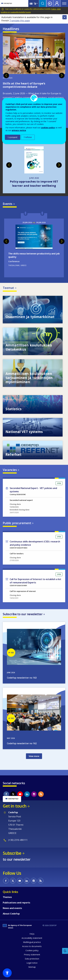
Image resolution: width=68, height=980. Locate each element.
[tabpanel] (34, 79)
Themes (7, 897)
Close (65, 17)
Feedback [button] (65, 951)
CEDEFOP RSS (41, 794)
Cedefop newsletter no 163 (22, 678)
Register (57, 3)
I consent (13, 137)
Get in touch (15, 806)
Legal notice (32, 963)
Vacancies (10, 470)
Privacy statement (32, 955)
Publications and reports (16, 903)
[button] (7, 973)
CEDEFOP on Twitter (13, 794)
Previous (6, 75)
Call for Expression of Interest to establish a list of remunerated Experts (35, 581)
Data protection (32, 959)
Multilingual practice (32, 942)
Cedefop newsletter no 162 (22, 743)
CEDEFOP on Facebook (6, 794)
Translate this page (20, 21)
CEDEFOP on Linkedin (27, 794)
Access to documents (32, 946)
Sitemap (32, 967)
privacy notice (19, 130)
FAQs (32, 934)
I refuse (28, 137)
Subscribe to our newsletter (23, 614)
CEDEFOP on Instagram (34, 794)
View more (34, 756)
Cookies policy (32, 950)
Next (62, 75)
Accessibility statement (32, 938)
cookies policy (48, 128)
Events (8, 204)
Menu (64, 3)
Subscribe (12, 853)
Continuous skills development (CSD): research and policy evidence (35, 543)
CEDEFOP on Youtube (20, 794)
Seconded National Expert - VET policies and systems (33, 490)
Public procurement (17, 523)
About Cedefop (11, 914)
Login (50, 3)
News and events (12, 908)
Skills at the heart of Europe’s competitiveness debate (24, 85)
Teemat (8, 288)
